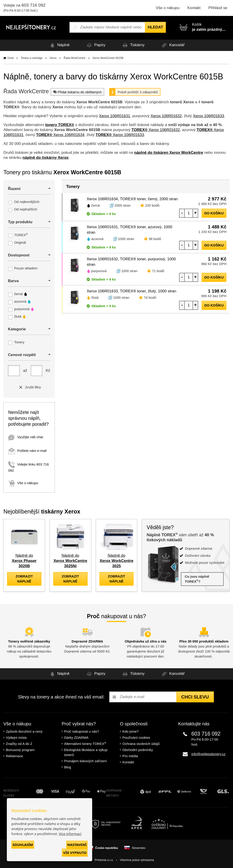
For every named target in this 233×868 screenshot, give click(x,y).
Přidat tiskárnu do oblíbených (77, 92)
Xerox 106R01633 (209, 116)
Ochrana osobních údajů (141, 744)
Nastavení (77, 845)
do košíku (214, 213)
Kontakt (194, 8)
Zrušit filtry (29, 387)
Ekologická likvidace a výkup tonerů (86, 752)
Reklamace (14, 756)
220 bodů (152, 205)
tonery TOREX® (60, 125)
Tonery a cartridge (32, 58)
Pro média (130, 756)
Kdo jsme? (130, 731)
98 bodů (155, 239)
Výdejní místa (16, 738)
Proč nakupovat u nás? (82, 731)
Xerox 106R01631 (115, 116)
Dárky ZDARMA (76, 738)
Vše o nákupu (168, 8)
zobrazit (24, 579)
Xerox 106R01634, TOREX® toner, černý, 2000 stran (132, 199)
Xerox (53, 58)
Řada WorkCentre (74, 58)
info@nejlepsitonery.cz (208, 754)
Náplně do (24, 561)
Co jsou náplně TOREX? (197, 579)
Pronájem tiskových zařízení (86, 761)
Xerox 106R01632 (166, 116)
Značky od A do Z (19, 744)
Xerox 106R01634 (60, 135)
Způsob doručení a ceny (24, 731)
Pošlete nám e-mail (27, 451)
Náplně (59, 45)
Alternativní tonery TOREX (86, 744)
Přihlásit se (218, 8)
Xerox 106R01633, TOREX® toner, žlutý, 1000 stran (132, 291)
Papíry (95, 45)
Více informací (70, 834)
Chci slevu (195, 697)
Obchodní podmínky (138, 750)
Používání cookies (136, 738)
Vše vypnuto (75, 853)
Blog (68, 767)
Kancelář (172, 45)
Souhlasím (23, 845)
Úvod (10, 58)
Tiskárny (133, 45)
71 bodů (158, 271)
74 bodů (150, 297)
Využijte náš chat (26, 437)
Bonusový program (20, 750)
